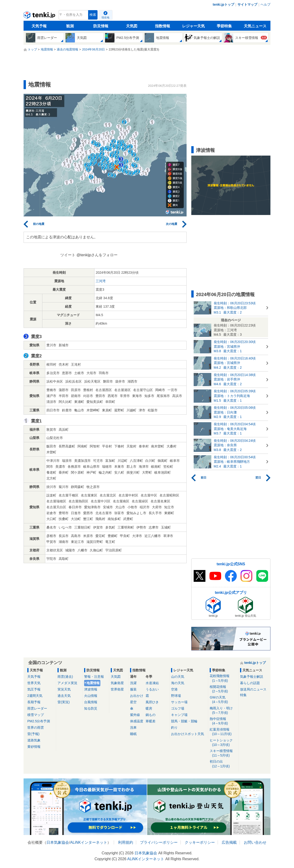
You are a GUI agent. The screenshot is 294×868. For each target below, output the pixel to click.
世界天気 (34, 683)
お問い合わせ (255, 842)
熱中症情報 (223, 721)
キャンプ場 (179, 715)
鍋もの (151, 715)
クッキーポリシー (200, 842)
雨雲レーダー (37, 708)
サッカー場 (179, 702)
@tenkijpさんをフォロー (97, 255)
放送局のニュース (253, 689)
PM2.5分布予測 (39, 721)
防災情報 (101, 26)
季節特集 (224, 26)
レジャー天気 (193, 26)
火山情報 (91, 696)
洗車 (133, 727)
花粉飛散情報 (223, 678)
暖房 (149, 708)
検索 (93, 15)
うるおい (152, 689)
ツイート (68, 255)
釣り (174, 727)
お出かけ (137, 696)
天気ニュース (255, 26)
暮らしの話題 (250, 683)
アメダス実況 (67, 683)
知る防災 (91, 708)
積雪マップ (36, 715)
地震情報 (93, 683)
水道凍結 (152, 683)
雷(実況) (63, 702)
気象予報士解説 (252, 677)
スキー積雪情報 (223, 753)
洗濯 (133, 683)
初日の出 (223, 764)
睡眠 (133, 734)
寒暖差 (151, 721)
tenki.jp (40, 16)
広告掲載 (229, 842)
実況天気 (64, 689)
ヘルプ (265, 4)
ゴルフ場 (178, 708)
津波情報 (91, 689)
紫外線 (135, 715)
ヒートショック (223, 743)
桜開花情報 (223, 689)
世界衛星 (117, 689)
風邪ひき (152, 702)
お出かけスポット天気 (188, 734)
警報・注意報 (94, 677)
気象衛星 (117, 683)
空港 (174, 689)
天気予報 (39, 26)
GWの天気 (223, 700)
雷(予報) (33, 734)
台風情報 (91, 702)
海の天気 (178, 683)
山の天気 (178, 677)
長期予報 (34, 702)
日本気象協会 (58, 842)
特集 (243, 695)
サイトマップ (247, 4)
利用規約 (126, 842)
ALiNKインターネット (89, 842)
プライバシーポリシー (159, 842)
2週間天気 (35, 696)
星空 (133, 702)
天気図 (132, 26)
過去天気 (64, 696)
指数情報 (163, 26)
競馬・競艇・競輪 (184, 721)
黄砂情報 (34, 747)
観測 (70, 26)
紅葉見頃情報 (223, 732)
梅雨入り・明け (223, 711)
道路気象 (34, 740)
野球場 (176, 696)
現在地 (105, 17)
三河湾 (101, 281)
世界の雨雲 (36, 727)
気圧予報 (34, 689)
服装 (133, 689)
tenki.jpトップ (223, 4)
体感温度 (137, 721)
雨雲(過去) (65, 677)
